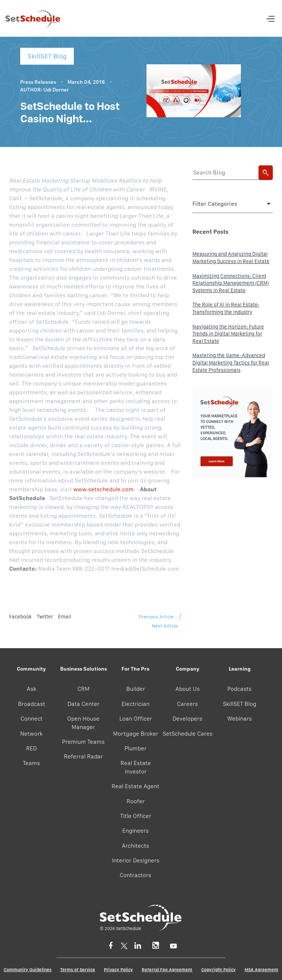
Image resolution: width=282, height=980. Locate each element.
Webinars (240, 719)
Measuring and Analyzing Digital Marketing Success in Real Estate (231, 258)
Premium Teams (83, 742)
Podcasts (239, 689)
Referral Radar (83, 756)
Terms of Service (78, 970)
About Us (188, 689)
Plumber (135, 748)
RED (31, 748)
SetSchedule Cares (188, 734)
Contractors (135, 875)
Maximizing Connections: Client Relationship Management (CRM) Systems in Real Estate (231, 283)
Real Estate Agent (135, 786)
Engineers (135, 831)
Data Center (84, 704)
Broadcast (32, 704)
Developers (187, 719)
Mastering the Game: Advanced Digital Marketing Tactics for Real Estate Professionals (231, 362)
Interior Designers (136, 860)
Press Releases (38, 82)
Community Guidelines (28, 970)
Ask (32, 689)
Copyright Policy (218, 970)
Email (65, 617)
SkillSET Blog (240, 704)
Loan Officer (136, 719)
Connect (32, 719)
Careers (187, 704)
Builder (136, 689)
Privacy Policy (118, 970)
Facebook (20, 617)
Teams (31, 763)
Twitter (45, 617)
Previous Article (156, 617)
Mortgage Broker (136, 734)
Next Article (165, 626)
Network (31, 734)
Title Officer (136, 816)
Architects (135, 846)
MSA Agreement (261, 970)
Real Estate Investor (136, 767)
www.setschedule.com (104, 489)
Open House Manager (83, 723)
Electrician (135, 704)
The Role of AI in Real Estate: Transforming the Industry (226, 308)
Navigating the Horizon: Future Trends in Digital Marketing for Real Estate (228, 334)
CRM (84, 689)
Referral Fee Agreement (167, 970)
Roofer (136, 801)
